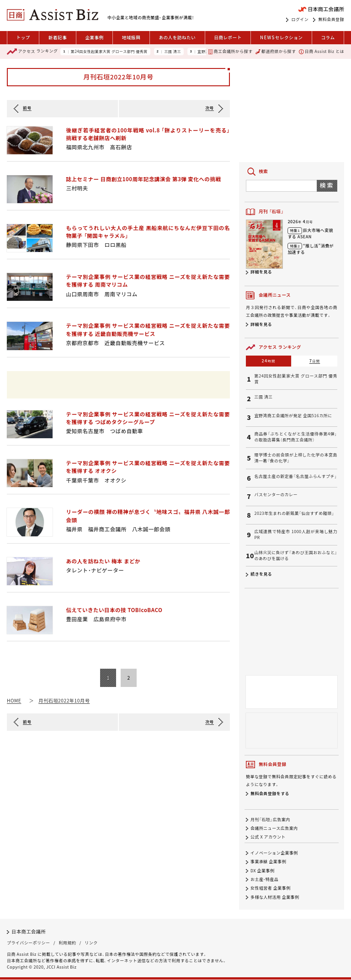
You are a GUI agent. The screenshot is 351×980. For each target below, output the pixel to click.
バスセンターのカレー (276, 495)
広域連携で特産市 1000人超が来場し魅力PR (296, 535)
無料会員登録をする (270, 794)
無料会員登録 (331, 20)
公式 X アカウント (268, 837)
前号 (27, 108)
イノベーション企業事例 (274, 853)
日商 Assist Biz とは (322, 51)
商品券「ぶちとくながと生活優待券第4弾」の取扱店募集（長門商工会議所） (296, 437)
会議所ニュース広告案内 (274, 828)
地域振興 (131, 37)
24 (269, 361)
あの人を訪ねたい (177, 37)
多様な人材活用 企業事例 (275, 897)
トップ (23, 37)
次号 (210, 108)
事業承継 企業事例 (268, 862)
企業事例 (94, 37)
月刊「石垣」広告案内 (270, 820)
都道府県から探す (276, 51)
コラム (328, 37)
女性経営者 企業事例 (271, 888)
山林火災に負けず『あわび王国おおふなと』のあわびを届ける (296, 556)
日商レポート (228, 37)
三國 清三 (173, 52)
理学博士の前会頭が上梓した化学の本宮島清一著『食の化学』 (296, 458)
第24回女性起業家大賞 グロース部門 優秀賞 (109, 52)
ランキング (32, 52)
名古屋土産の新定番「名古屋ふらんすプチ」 (295, 477)
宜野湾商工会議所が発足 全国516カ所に (293, 416)
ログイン (300, 20)
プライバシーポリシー (28, 943)
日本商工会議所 (29, 931)
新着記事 (58, 37)
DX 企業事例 (262, 871)
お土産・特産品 (264, 879)
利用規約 (67, 943)
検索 (327, 185)
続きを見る (261, 574)
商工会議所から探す (230, 51)
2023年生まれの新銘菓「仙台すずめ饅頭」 (294, 514)
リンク (91, 943)
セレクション (281, 38)
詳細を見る (261, 272)
